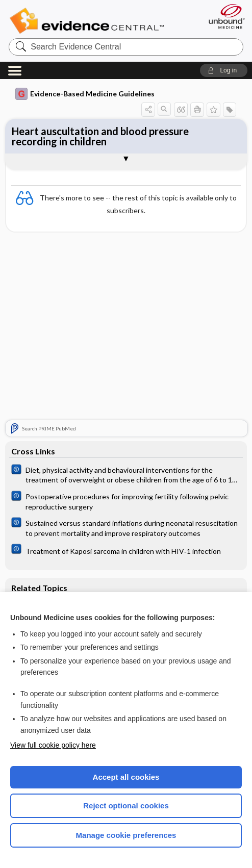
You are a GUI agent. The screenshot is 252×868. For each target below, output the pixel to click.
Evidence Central (89, 21)
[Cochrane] (126, 474)
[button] (224, 70)
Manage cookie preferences (126, 835)
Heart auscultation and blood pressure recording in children (100, 136)
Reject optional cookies (126, 806)
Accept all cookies (126, 777)
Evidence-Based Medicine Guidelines (85, 94)
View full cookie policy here (53, 745)
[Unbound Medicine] (223, 16)
